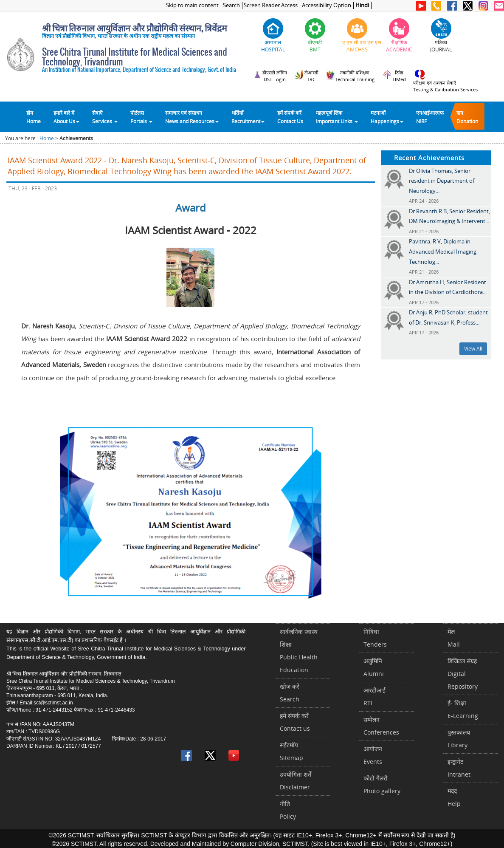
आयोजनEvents (373, 755)
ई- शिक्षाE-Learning (463, 709)
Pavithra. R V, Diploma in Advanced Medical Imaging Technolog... (443, 251)
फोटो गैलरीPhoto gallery (382, 784)
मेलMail (454, 638)
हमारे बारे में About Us (66, 117)
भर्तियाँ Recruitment (248, 117)
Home (47, 138)
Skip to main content (192, 5)
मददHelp (454, 797)
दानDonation (467, 117)
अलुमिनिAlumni (374, 667)
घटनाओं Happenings (387, 117)
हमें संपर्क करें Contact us (295, 722)
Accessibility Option (327, 5)
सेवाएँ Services (105, 117)
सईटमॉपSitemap (291, 751)
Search (231, 5)
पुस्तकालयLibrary (459, 739)
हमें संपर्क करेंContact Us (290, 117)
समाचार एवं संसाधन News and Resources (192, 117)
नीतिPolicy (288, 810)
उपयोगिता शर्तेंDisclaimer (296, 781)
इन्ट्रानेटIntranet (459, 768)
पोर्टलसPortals (141, 117)
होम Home (34, 117)
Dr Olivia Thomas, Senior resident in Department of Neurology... (442, 181)
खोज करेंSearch (290, 693)
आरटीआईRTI (374, 697)
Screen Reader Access (271, 5)
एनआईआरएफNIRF (430, 117)
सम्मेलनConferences (381, 726)
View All (473, 349)
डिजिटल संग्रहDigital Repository (463, 674)
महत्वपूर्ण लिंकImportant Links (337, 117)
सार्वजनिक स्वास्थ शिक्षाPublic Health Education (299, 651)
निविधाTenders (375, 638)
